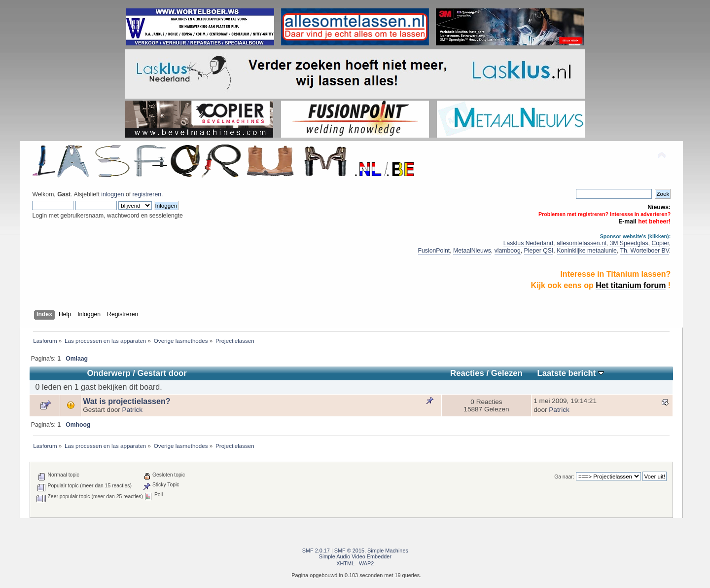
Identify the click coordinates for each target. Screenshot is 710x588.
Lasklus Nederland (528, 243)
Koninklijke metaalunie (587, 251)
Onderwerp (108, 373)
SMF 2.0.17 (316, 551)
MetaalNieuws (472, 251)
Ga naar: (564, 477)
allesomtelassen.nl (582, 243)
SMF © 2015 (349, 551)
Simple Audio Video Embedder (355, 556)
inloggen (112, 194)
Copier (660, 243)
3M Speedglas (629, 243)
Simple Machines (388, 551)
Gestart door (162, 373)
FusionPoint (434, 251)
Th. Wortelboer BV (645, 251)
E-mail (627, 221)
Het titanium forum (631, 285)
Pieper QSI (539, 251)
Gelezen (507, 373)
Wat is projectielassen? (126, 401)
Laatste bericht (570, 373)
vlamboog (508, 251)
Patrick (133, 410)
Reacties (467, 373)
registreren (147, 194)
